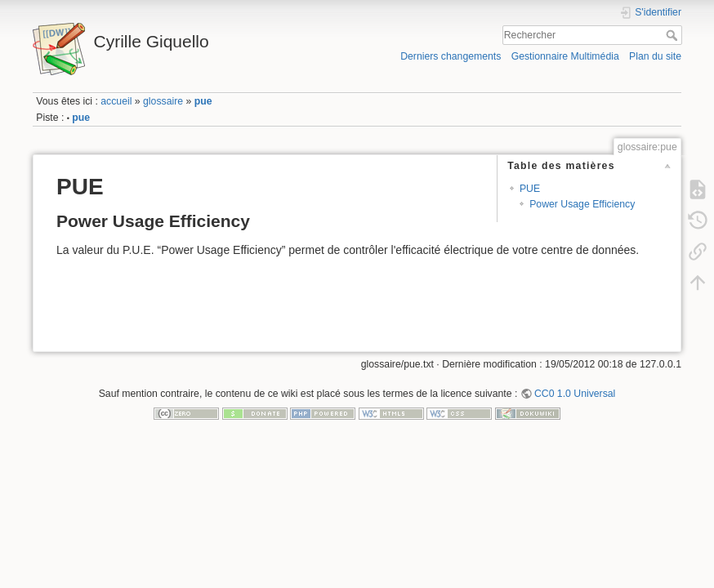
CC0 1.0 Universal (575, 394)
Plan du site (655, 56)
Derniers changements (451, 56)
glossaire (163, 101)
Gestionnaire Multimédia (565, 56)
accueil (116, 101)
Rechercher (674, 35)
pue (203, 101)
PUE (530, 189)
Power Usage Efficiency (582, 204)
